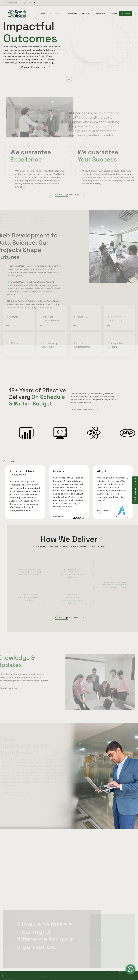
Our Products (71, 14)
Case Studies (100, 14)
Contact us (126, 14)
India (31, 2)
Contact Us (11, 3)
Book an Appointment (36, 67)
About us (86, 14)
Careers (114, 14)
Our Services (55, 14)
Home (42, 14)
